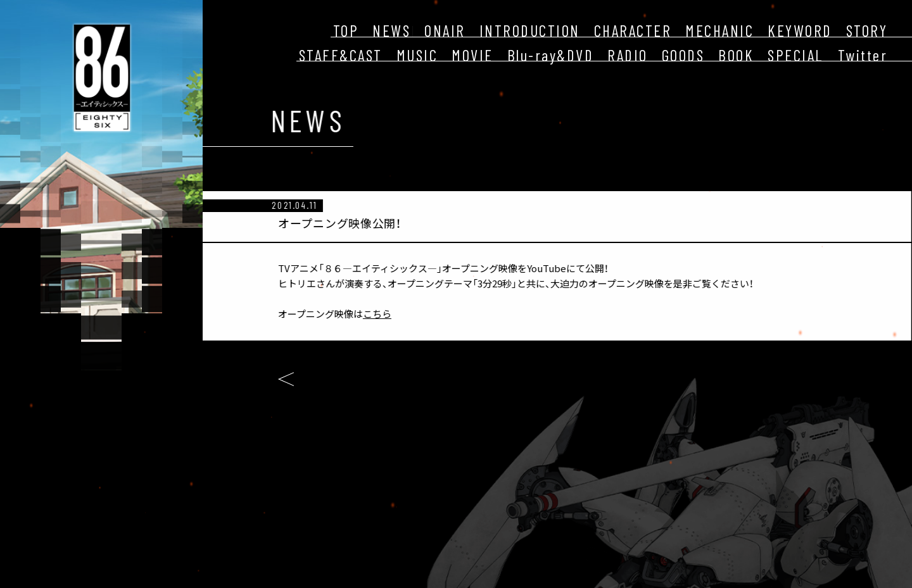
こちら (368, 314)
